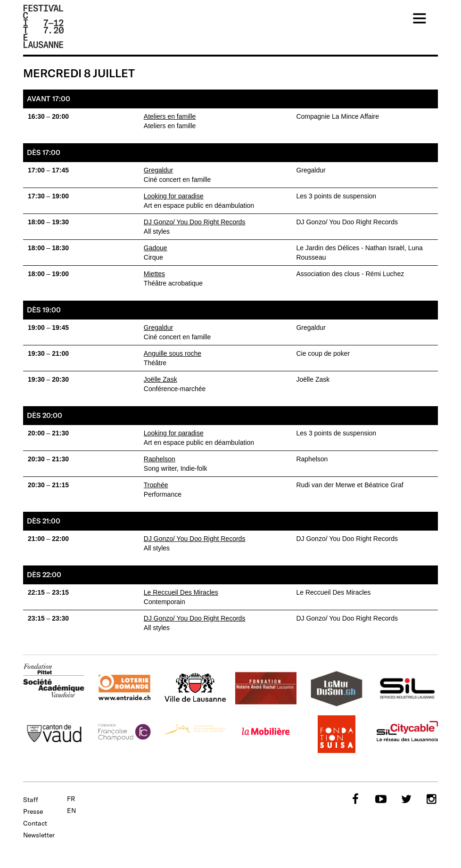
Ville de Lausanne (195, 689)
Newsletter (39, 835)
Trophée (156, 485)
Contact (35, 823)
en (71, 811)
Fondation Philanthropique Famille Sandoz (195, 734)
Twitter (405, 799)
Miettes (154, 274)
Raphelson (160, 459)
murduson (337, 689)
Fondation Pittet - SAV (54, 681)
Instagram (431, 799)
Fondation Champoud (124, 734)
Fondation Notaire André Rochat (266, 689)
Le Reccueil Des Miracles (181, 592)
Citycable (407, 734)
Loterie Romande (124, 689)
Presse (33, 811)
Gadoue (156, 248)
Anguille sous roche (173, 353)
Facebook (354, 799)
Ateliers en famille (170, 116)
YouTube (380, 799)
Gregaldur (158, 170)
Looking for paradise (174, 196)
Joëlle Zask (161, 379)
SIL (407, 689)
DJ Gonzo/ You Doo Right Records (195, 222)
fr (71, 799)
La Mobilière (266, 734)
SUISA (337, 734)
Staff (31, 800)
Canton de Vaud (54, 734)
